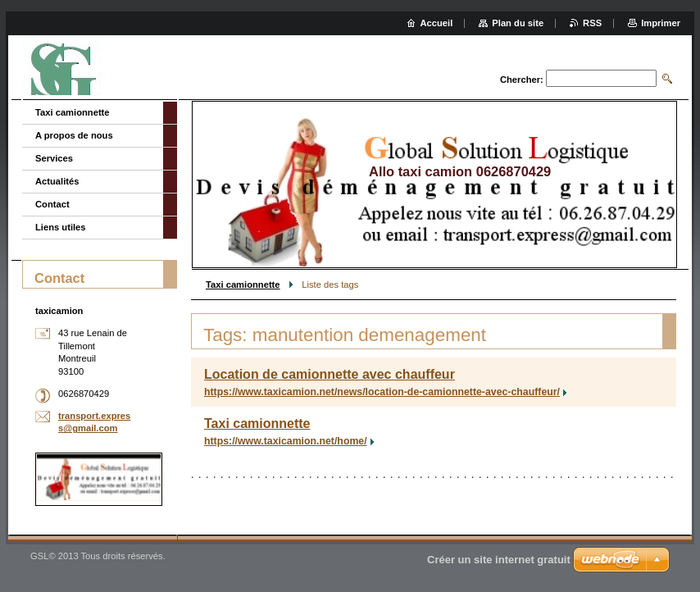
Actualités (57, 181)
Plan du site (518, 23)
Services (54, 158)
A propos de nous (74, 135)
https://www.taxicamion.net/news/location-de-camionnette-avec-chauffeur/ (382, 392)
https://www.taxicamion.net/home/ (286, 441)
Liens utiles (61, 227)
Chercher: (522, 80)
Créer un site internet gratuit (499, 560)
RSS (592, 23)
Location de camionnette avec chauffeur (330, 374)
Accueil (437, 23)
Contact (52, 204)
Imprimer (661, 23)
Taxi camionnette (243, 285)
